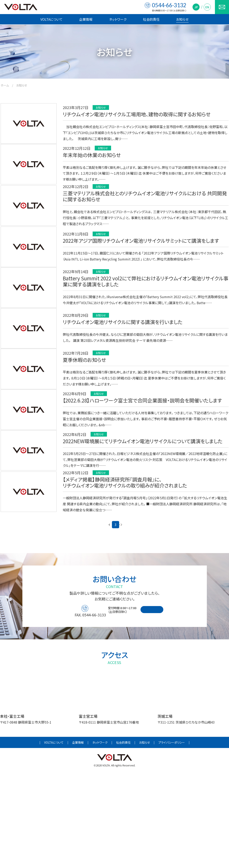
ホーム (5, 85)
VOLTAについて (51, 19)
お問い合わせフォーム (166, 704)
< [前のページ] (87, 618)
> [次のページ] (142, 618)
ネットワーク (118, 19)
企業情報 (86, 19)
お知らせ (182, 19)
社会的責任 (151, 19)
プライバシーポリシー (172, 838)
